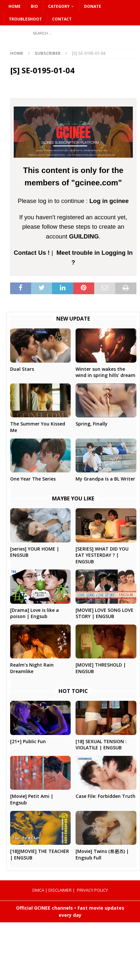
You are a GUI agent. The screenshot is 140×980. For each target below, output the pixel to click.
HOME (15, 6)
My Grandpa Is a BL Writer (105, 479)
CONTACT (62, 19)
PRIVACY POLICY (92, 890)
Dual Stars (22, 369)
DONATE (93, 6)
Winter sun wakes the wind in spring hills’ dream (105, 372)
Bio (34, 6)
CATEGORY (59, 6)
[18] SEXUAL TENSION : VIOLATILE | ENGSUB (101, 745)
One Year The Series (33, 479)
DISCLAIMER (60, 890)
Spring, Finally (92, 424)
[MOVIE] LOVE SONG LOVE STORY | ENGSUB (105, 613)
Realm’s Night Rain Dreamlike (32, 668)
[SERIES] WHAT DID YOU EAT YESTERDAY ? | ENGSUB (102, 555)
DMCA (38, 890)
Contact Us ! (32, 253)
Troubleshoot (25, 19)
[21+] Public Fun (28, 741)
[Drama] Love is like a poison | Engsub (35, 613)
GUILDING (84, 236)
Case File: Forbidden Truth (105, 796)
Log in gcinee (109, 201)
